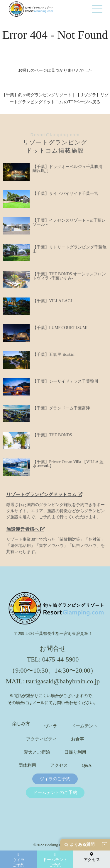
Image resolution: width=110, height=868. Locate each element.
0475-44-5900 (61, 659)
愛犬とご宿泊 (37, 752)
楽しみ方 (21, 724)
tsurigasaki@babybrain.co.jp (63, 681)
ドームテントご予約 (55, 860)
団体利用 (27, 765)
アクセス (59, 765)
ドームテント (84, 726)
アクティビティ (42, 739)
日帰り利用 (75, 752)
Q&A (87, 765)
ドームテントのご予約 (55, 793)
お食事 (78, 739)
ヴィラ (51, 726)
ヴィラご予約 (18, 860)
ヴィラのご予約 (55, 779)
